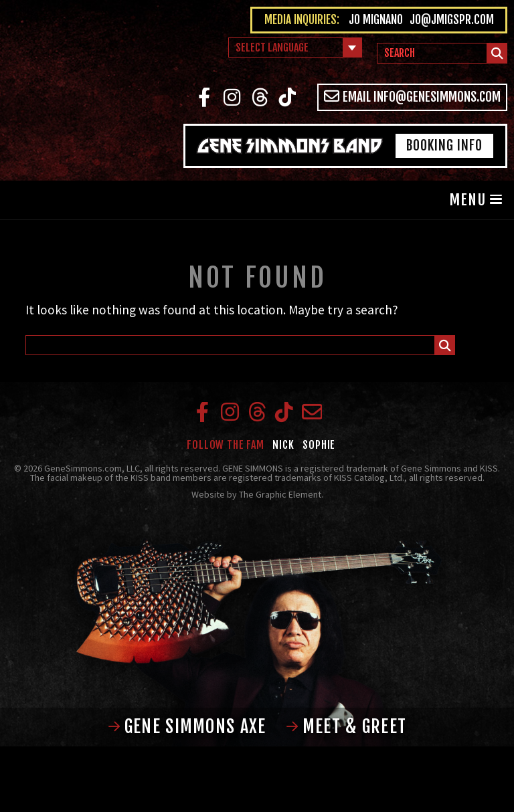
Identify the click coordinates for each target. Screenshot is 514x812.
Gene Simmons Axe (187, 726)
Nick (283, 445)
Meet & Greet (346, 726)
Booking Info (444, 145)
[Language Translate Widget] (295, 47)
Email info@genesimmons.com (413, 97)
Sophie (319, 445)
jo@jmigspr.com (452, 20)
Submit (498, 55)
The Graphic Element (280, 494)
